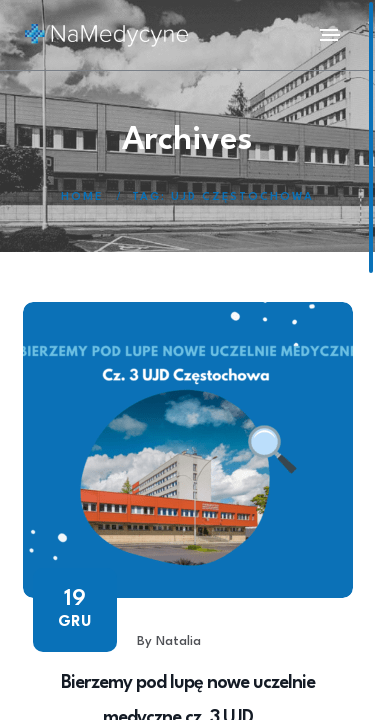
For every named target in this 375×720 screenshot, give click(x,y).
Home (82, 197)
